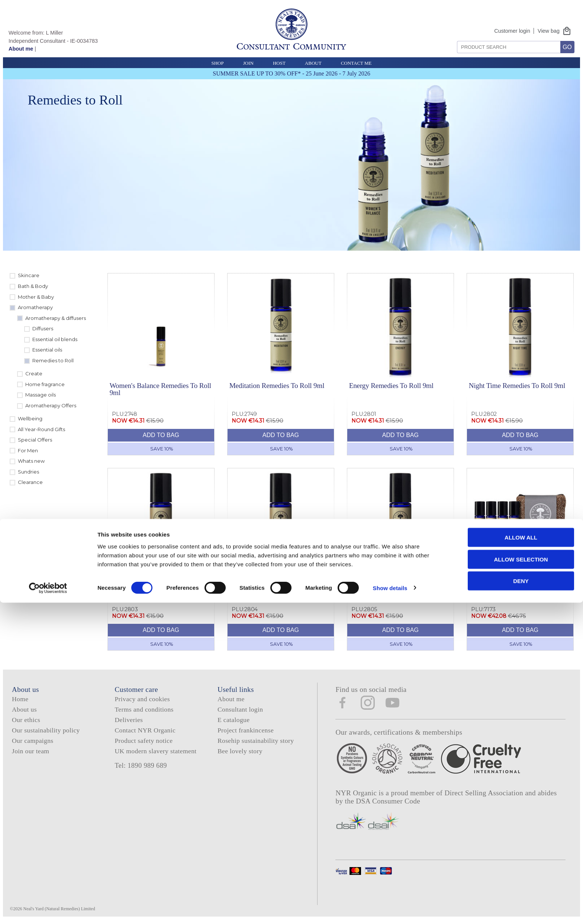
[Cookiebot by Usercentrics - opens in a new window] (48, 909)
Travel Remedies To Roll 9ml (151, 580)
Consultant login (240, 709)
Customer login (512, 31)
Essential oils (47, 350)
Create (34, 373)
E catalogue (233, 720)
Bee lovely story (240, 751)
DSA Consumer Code (388, 801)
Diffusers (43, 328)
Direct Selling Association (485, 793)
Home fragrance (45, 384)
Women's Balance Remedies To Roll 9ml (160, 389)
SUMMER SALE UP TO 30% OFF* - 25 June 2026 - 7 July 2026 (291, 73)
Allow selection (521, 881)
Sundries (28, 472)
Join (248, 63)
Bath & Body (33, 286)
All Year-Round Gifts (41, 429)
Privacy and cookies (142, 699)
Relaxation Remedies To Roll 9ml (397, 580)
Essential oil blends (55, 339)
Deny (521, 902)
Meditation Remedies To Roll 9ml (277, 386)
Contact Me (356, 63)
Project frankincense (246, 730)
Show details (390, 909)
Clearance (30, 482)
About (313, 63)
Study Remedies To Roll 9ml (270, 580)
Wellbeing (30, 418)
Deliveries (129, 720)
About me (21, 49)
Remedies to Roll (53, 360)
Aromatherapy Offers (51, 405)
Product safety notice (144, 741)
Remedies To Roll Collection (509, 580)
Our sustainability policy (46, 730)
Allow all (521, 859)
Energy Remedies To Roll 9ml (391, 386)
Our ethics (26, 720)
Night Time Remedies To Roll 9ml (517, 386)
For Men (28, 450)
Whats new (31, 461)
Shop (217, 63)
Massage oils (41, 395)
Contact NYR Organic (145, 730)
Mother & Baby (36, 297)
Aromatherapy (35, 307)
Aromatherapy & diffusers (56, 318)
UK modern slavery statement (155, 751)
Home (20, 699)
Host (279, 63)
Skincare (29, 275)
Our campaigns (33, 741)
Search (455, 38)
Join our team (30, 751)
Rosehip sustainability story (256, 741)
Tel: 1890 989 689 (141, 766)
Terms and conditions (144, 709)
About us (24, 709)
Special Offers (35, 440)
